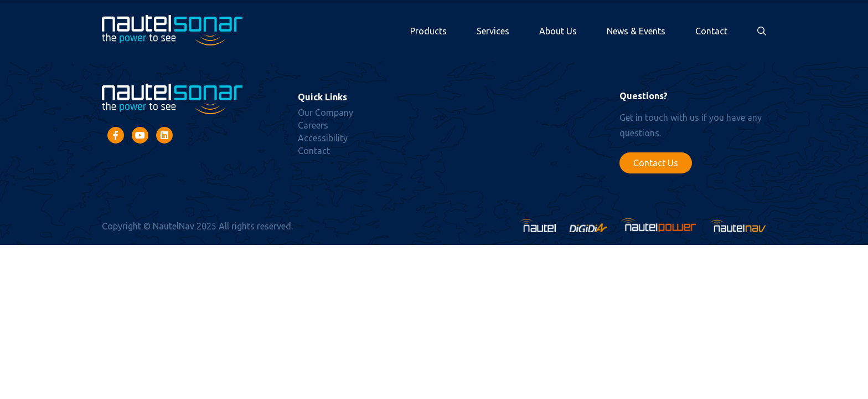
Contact (711, 31)
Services (493, 31)
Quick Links (322, 97)
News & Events (636, 31)
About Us (558, 31)
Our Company (325, 112)
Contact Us (656, 163)
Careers (313, 125)
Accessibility (323, 138)
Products (428, 31)
